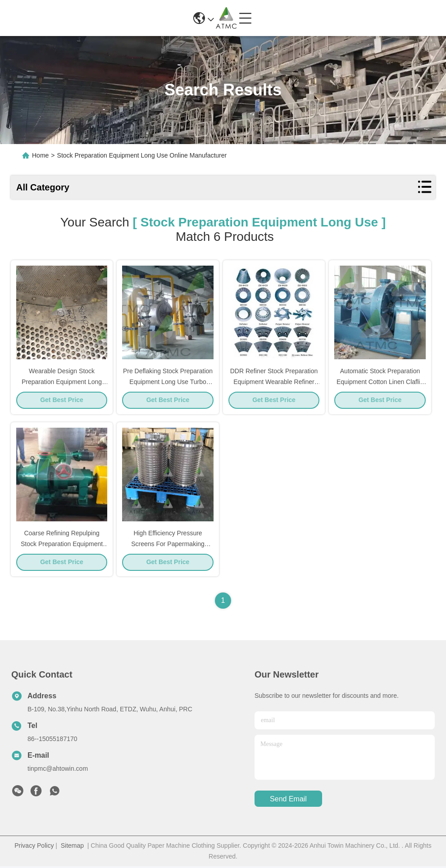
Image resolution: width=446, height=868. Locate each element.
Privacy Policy (34, 847)
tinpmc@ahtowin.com (58, 770)
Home (40, 155)
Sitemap (72, 847)
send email (288, 801)
